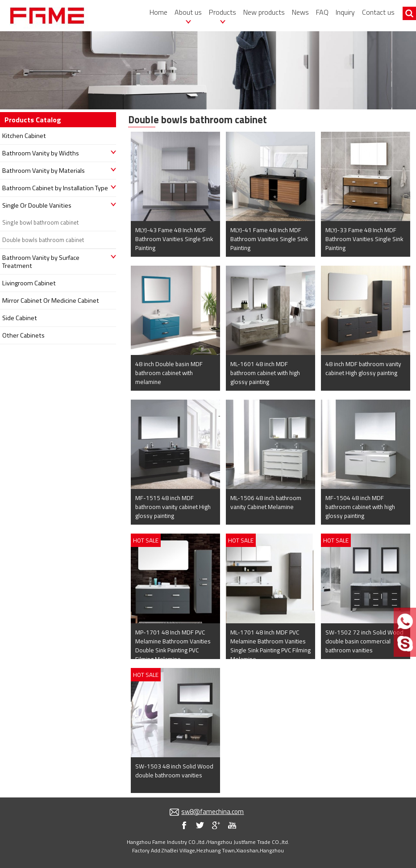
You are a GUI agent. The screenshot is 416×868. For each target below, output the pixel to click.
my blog (216, 825)
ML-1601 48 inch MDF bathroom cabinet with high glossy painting (265, 373)
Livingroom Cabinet (29, 283)
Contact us (378, 12)
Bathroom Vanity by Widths (41, 153)
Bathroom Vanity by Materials (44, 171)
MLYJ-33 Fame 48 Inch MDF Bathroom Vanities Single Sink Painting (364, 239)
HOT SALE (146, 540)
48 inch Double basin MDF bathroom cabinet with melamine (169, 373)
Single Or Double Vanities (37, 205)
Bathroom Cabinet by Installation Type (55, 188)
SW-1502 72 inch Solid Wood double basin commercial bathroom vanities (364, 641)
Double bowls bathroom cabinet (43, 240)
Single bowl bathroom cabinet (40, 222)
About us (188, 12)
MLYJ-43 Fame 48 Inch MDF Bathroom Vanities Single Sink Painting (174, 239)
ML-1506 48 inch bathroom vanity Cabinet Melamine (266, 502)
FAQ (322, 12)
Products (223, 12)
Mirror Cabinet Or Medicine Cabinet (51, 300)
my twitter (200, 825)
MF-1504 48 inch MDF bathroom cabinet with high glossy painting (360, 507)
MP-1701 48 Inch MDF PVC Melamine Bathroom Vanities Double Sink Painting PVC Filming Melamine (173, 646)
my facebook (184, 825)
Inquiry (345, 12)
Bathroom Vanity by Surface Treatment (41, 262)
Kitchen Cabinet (24, 136)
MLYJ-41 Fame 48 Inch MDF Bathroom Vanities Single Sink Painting (269, 239)
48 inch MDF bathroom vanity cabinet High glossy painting (363, 368)
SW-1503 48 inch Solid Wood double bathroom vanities (174, 771)
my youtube (232, 825)
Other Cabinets (23, 335)
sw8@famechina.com (212, 812)
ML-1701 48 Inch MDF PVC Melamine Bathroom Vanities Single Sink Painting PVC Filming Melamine (270, 646)
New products (264, 12)
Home (158, 12)
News (300, 12)
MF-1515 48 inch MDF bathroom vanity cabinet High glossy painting (173, 507)
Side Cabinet (20, 318)
